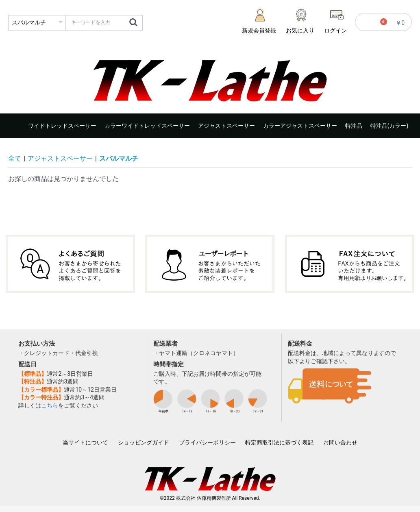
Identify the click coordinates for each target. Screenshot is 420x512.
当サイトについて (85, 442)
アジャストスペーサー (226, 126)
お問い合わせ (340, 442)
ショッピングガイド (144, 442)
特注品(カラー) (390, 126)
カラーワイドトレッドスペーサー (147, 126)
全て (15, 158)
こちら (50, 405)
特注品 (354, 126)
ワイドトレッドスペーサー (62, 126)
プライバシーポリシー (207, 442)
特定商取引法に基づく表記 (279, 442)
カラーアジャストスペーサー (300, 126)
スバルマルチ (119, 158)
